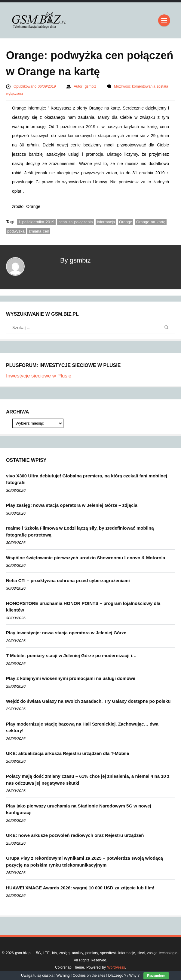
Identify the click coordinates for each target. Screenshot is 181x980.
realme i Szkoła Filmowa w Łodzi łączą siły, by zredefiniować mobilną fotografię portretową (80, 531)
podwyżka (16, 231)
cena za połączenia (75, 222)
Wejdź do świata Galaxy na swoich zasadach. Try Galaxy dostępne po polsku (88, 701)
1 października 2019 (36, 222)
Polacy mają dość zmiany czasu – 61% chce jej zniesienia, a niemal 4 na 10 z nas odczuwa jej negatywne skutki (88, 780)
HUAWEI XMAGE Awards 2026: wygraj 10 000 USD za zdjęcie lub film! (80, 888)
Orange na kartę (151, 222)
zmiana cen (39, 231)
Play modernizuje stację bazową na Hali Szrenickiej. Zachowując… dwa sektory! (82, 727)
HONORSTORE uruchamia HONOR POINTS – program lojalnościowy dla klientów (83, 607)
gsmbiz (91, 86)
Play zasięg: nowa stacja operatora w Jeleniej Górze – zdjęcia (72, 505)
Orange (126, 222)
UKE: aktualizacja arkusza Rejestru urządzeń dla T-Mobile (67, 753)
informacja (106, 222)
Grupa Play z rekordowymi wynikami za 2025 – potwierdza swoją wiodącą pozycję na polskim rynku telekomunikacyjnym (84, 861)
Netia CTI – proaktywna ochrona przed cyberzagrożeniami (68, 580)
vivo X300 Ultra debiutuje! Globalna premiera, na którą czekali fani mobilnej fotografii (87, 479)
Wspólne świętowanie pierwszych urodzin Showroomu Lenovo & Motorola (86, 558)
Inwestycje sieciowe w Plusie (39, 376)
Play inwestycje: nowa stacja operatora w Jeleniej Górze (66, 633)
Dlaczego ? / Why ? (124, 975)
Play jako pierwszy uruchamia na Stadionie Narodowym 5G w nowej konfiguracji (79, 809)
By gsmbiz (75, 260)
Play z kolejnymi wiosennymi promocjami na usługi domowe (71, 678)
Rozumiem (156, 976)
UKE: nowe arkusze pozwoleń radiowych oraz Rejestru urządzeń (75, 835)
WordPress (116, 967)
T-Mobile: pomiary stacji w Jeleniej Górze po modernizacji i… (71, 655)
